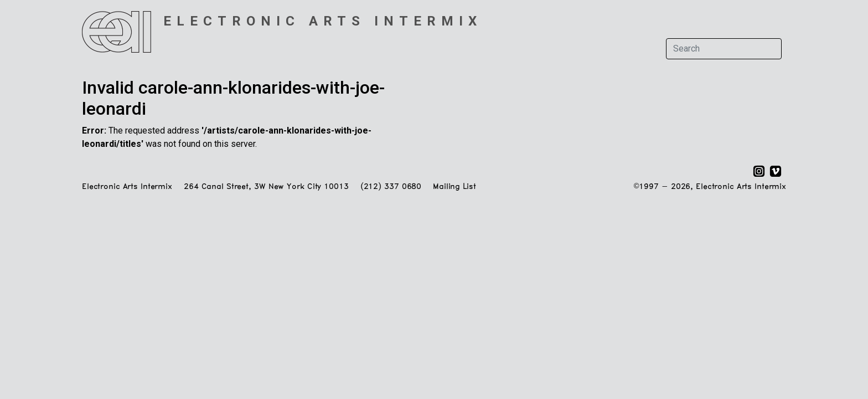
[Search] (724, 49)
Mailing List (454, 187)
